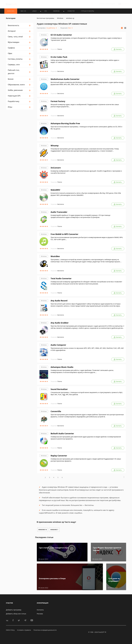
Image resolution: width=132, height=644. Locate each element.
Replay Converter (59, 456)
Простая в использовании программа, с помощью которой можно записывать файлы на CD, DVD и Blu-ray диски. (86, 128)
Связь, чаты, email (15, 37)
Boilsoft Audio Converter (62, 433)
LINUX (34, 11)
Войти (102, 4)
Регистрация (110, 4)
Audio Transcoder (59, 212)
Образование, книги (16, 85)
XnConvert (56, 168)
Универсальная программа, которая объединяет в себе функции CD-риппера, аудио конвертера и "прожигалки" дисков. (86, 39)
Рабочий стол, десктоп (14, 72)
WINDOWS (11, 11)
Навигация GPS (14, 96)
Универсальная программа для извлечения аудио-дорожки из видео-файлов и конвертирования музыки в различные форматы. (86, 438)
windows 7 (54, 530)
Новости (71, 11)
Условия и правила (24, 630)
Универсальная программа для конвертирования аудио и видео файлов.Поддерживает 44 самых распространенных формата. (86, 460)
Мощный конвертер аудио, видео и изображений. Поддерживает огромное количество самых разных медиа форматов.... (85, 106)
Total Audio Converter (61, 278)
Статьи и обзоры (88, 11)
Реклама (40, 614)
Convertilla (56, 411)
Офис (10, 53)
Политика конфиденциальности (45, 630)
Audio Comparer (58, 345)
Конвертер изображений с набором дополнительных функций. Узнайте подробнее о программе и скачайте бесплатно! (86, 172)
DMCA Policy (10, 630)
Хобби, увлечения (15, 90)
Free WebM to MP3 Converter (64, 234)
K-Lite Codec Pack (59, 57)
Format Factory (58, 101)
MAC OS (23, 11)
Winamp (55, 146)
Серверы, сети (14, 65)
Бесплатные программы (46, 18)
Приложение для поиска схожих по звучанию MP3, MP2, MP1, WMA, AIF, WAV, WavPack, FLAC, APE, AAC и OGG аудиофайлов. (87, 349)
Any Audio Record (59, 301)
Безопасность (14, 25)
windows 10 (43, 530)
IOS (46, 11)
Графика (11, 48)
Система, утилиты (15, 59)
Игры (10, 107)
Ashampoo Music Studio (62, 367)
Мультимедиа (14, 42)
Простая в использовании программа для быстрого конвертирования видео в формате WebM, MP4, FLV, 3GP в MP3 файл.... (87, 238)
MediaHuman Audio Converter (65, 79)
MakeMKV (55, 190)
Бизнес (11, 79)
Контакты (40, 610)
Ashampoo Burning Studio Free (65, 123)
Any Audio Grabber (60, 323)
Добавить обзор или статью (16, 614)
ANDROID (56, 11)
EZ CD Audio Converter (61, 35)
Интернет (12, 31)
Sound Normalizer (59, 389)
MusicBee (55, 256)
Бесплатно (61, 71)
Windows (44, 35)
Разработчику (14, 101)
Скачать (118, 49)
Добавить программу (14, 610)
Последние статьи (44, 537)
